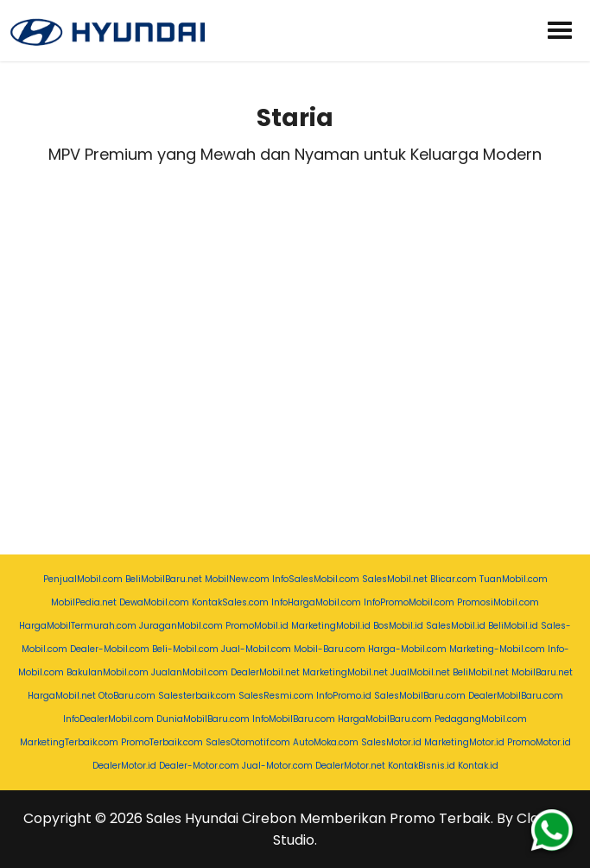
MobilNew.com (237, 579)
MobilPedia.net (84, 602)
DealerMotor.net (350, 766)
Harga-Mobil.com (407, 649)
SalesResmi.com (276, 696)
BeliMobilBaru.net (164, 579)
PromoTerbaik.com (162, 742)
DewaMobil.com (154, 602)
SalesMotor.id (391, 742)
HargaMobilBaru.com (385, 719)
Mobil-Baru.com (330, 649)
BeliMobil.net (481, 672)
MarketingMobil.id (331, 626)
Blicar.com (454, 579)
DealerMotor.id (124, 766)
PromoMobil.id (257, 626)
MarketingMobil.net (345, 672)
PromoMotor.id (539, 742)
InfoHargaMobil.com (316, 602)
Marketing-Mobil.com (497, 649)
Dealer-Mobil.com (110, 649)
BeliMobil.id (513, 626)
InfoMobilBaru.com (294, 719)
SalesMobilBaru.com (420, 696)
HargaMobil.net (62, 696)
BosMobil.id (398, 626)
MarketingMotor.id (464, 742)
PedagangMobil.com (481, 719)
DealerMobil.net (265, 672)
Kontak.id (478, 766)
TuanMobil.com (514, 579)
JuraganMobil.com (181, 626)
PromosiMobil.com (498, 602)
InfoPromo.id (344, 696)
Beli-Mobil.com (185, 649)
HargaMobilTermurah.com (78, 626)
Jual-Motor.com (277, 766)
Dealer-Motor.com (199, 766)
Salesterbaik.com (197, 696)
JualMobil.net (420, 672)
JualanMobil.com (190, 672)
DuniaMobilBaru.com (203, 719)
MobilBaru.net (542, 672)
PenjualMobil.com (83, 579)
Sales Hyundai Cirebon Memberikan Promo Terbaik (318, 818)
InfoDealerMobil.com (108, 719)
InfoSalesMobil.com (316, 579)
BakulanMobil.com (108, 672)
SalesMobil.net (395, 579)
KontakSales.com (230, 602)
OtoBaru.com (127, 696)
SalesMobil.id (456, 626)
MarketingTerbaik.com (69, 742)
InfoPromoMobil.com (409, 602)
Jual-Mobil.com (256, 649)
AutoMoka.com (326, 742)
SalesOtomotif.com (248, 742)
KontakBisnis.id (422, 766)
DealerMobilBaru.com (516, 696)
